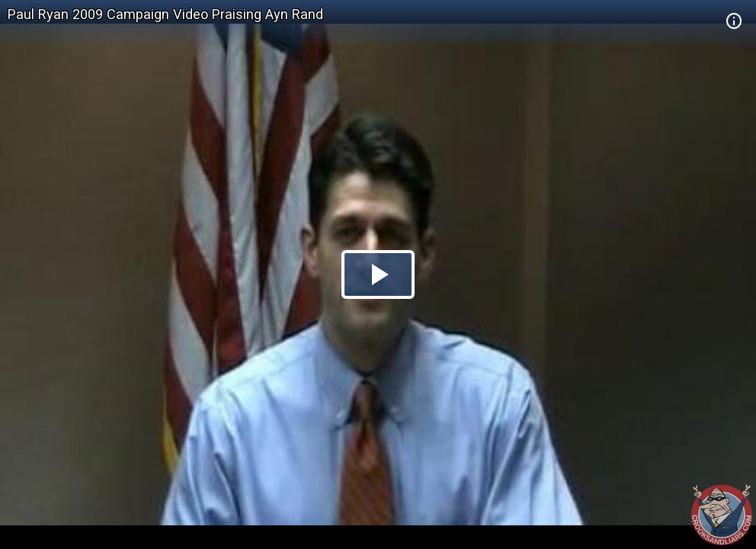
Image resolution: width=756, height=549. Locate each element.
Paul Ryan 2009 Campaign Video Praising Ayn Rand (165, 14)
